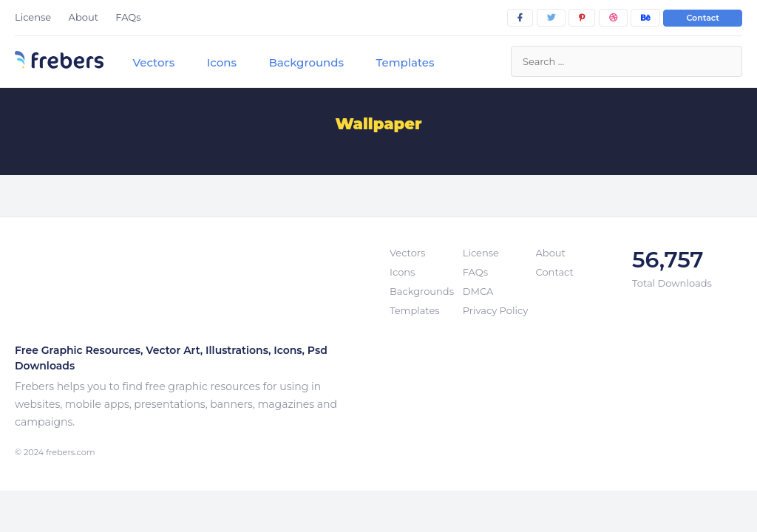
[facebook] (520, 18)
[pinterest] (582, 18)
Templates (405, 62)
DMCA (478, 291)
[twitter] (551, 18)
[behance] (645, 18)
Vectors (153, 62)
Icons (222, 62)
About (84, 17)
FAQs (128, 17)
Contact (703, 18)
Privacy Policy (495, 310)
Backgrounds (306, 62)
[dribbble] (613, 18)
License (33, 17)
